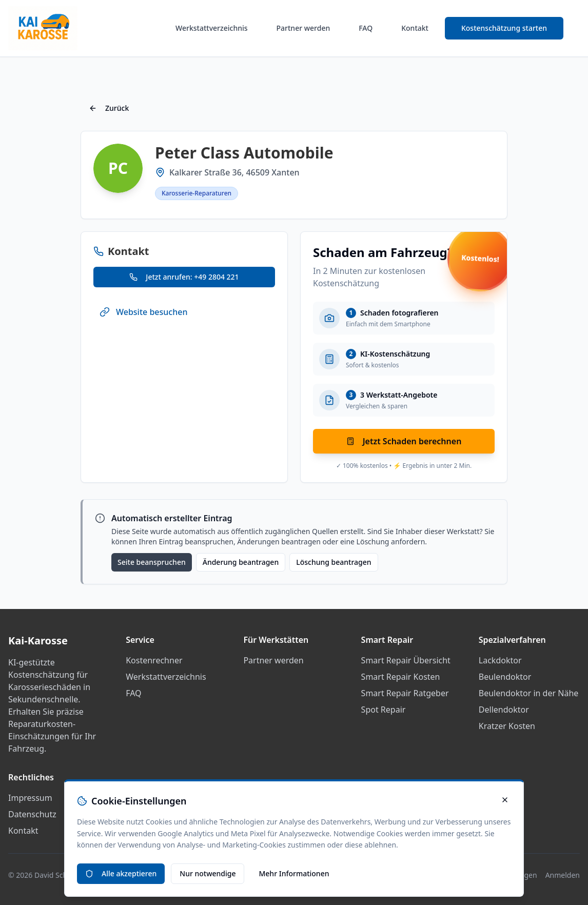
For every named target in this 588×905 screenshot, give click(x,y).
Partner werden (303, 28)
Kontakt (415, 28)
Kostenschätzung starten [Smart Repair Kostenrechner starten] (504, 28)
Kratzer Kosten (507, 726)
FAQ (366, 28)
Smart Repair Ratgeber (405, 693)
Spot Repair (384, 710)
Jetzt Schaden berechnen (404, 441)
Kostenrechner (154, 660)
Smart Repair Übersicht (406, 660)
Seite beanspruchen (152, 562)
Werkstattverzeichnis (211, 28)
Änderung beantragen (241, 562)
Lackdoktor (500, 660)
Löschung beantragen (334, 562)
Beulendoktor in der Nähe (529, 693)
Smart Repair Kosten (401, 677)
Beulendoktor (505, 677)
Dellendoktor (504, 710)
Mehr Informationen (294, 873)
